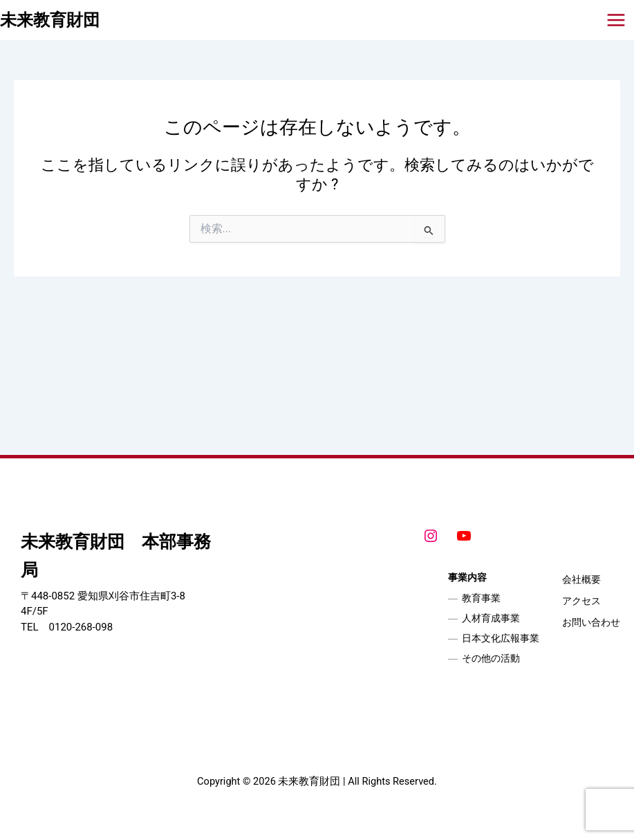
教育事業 (481, 598)
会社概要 (581, 579)
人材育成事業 (491, 618)
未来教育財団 (50, 20)
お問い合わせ (591, 622)
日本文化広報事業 (501, 638)
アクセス (581, 601)
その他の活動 (491, 658)
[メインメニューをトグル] (616, 20)
